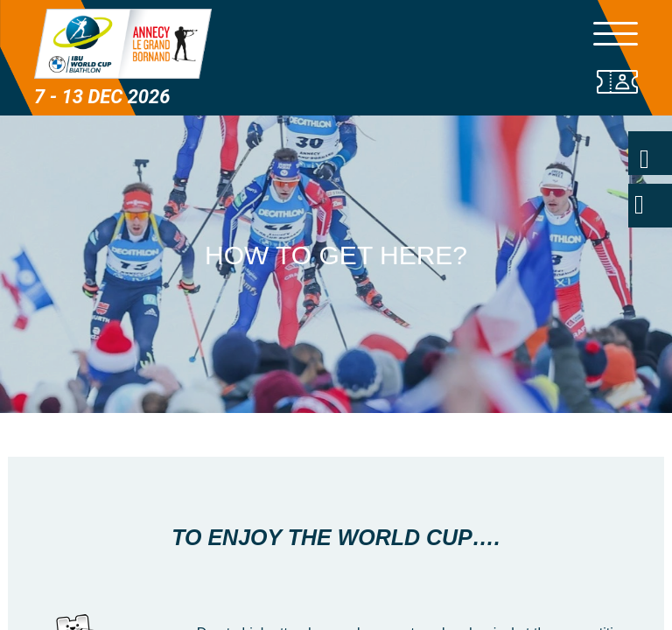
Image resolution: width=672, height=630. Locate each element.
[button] (336, 391)
